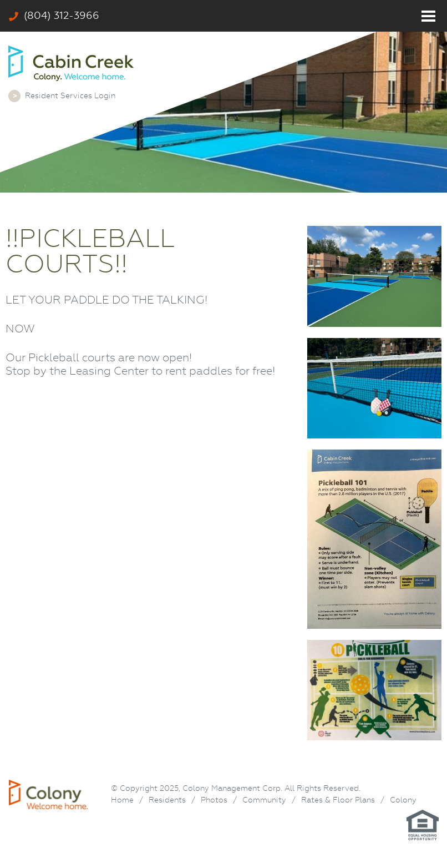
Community (264, 800)
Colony (403, 800)
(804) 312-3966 (54, 16)
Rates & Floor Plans (338, 800)
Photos (214, 800)
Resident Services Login (70, 95)
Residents (167, 800)
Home (122, 800)
